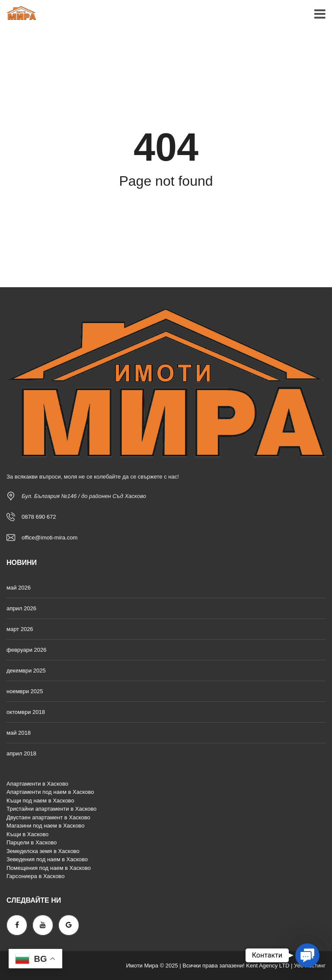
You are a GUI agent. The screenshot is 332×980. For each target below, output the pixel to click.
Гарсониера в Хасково (35, 876)
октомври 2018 (26, 712)
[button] (307, 955)
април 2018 (21, 753)
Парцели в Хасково (32, 842)
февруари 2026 (27, 650)
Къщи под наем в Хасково (40, 801)
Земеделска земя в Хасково (43, 851)
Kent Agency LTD (268, 966)
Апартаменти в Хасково (37, 784)
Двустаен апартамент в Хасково (48, 817)
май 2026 (19, 588)
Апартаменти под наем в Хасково (50, 792)
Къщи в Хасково (27, 834)
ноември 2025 (25, 691)
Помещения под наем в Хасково (49, 868)
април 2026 (21, 608)
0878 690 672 (39, 517)
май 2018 (19, 733)
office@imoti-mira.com (49, 538)
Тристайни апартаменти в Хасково (51, 809)
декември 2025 (26, 671)
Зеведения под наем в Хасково (47, 859)
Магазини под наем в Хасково (45, 826)
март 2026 (20, 629)
